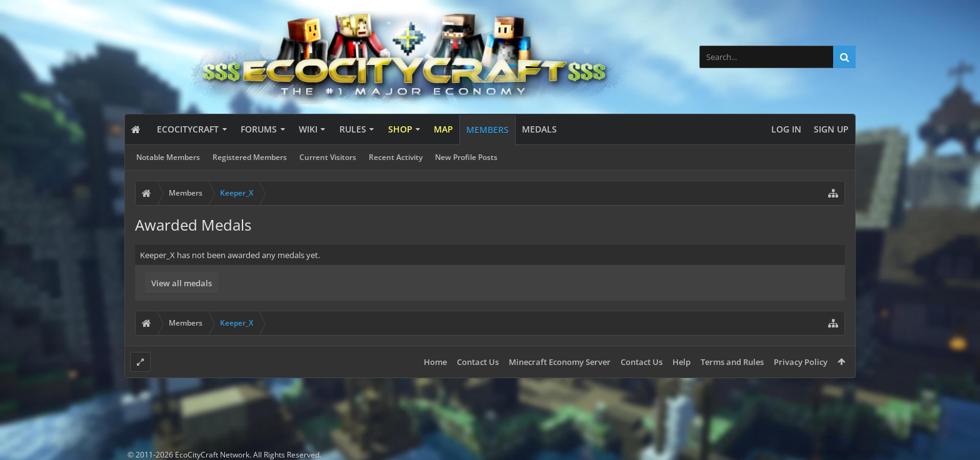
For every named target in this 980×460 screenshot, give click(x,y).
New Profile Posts (466, 157)
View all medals (182, 283)
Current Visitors (328, 157)
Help (682, 362)
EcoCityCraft (188, 129)
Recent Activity (396, 157)
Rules (353, 129)
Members (487, 130)
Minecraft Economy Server (560, 362)
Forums (259, 129)
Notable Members (168, 157)
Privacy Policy (801, 362)
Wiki (308, 129)
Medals (539, 129)
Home (435, 362)
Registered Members (250, 157)
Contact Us (478, 362)
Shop (400, 129)
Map (443, 129)
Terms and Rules (732, 362)
